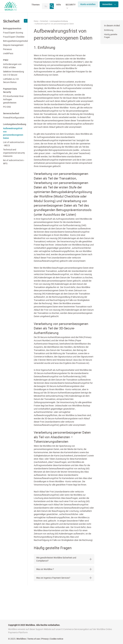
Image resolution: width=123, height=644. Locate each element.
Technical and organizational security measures (14, 153)
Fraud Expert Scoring (13, 33)
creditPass (8, 53)
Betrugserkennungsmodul (14, 41)
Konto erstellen (88, 4)
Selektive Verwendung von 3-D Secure (14, 73)
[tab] (64, 559)
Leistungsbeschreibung (59, 21)
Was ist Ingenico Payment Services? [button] (64, 578)
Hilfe (59, 5)
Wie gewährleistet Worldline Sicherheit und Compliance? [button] (64, 559)
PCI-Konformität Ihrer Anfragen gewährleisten (13, 99)
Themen (36, 5)
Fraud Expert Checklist (14, 37)
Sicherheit (44, 21)
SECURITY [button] (71, 5)
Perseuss (7, 49)
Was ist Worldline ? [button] (64, 569)
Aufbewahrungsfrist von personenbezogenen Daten (13, 133)
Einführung (109, 30)
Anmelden (107, 4)
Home (36, 21)
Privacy (45, 639)
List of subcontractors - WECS (14, 144)
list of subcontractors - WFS (14, 162)
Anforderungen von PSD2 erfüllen (12, 66)
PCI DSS (7, 107)
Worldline (21, 639)
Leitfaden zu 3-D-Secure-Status (11, 80)
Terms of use (34, 639)
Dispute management (13, 45)
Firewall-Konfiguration (14, 118)
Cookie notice (57, 639)
